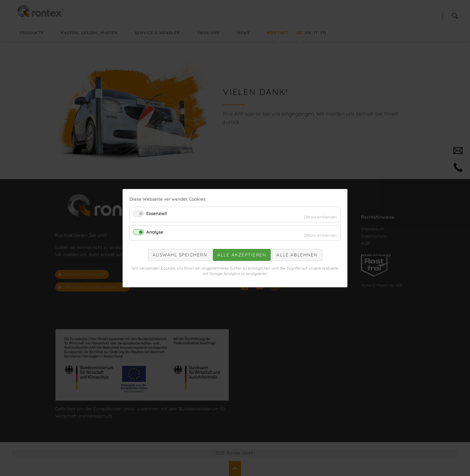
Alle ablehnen (297, 255)
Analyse (155, 232)
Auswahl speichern (180, 255)
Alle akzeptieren (242, 255)
